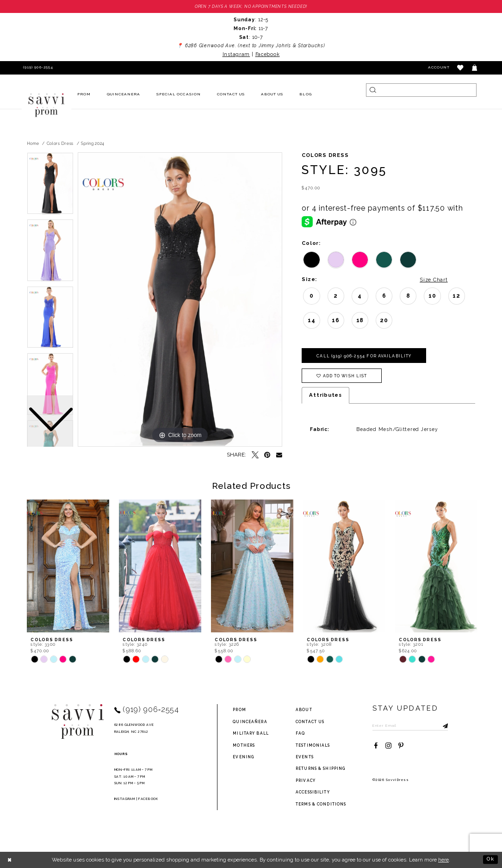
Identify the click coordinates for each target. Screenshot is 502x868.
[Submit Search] (373, 90)
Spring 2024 (93, 144)
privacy (306, 781)
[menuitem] (84, 95)
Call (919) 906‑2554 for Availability (364, 356)
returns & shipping (320, 769)
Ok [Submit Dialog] (490, 860)
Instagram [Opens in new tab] (236, 54)
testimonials (313, 745)
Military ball (251, 733)
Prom (239, 710)
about (304, 710)
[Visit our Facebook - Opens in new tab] (376, 746)
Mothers (244, 745)
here (443, 860)
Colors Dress (60, 144)
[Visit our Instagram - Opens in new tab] (388, 746)
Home (33, 144)
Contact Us (310, 722)
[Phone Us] (37, 68)
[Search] (421, 90)
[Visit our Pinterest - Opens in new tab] (401, 746)
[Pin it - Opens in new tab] (268, 455)
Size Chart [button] (433, 280)
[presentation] (68, 566)
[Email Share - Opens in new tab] (279, 455)
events (305, 757)
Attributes (325, 395)
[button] (461, 68)
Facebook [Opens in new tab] (268, 54)
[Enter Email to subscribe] (411, 725)
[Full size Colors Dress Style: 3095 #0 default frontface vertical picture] (180, 300)
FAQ (300, 733)
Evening (243, 757)
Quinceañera (250, 722)
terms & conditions (321, 804)
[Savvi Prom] (46, 105)
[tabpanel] (180, 300)
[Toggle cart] (475, 68)
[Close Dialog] (10, 860)
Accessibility (313, 792)
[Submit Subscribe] (442, 725)
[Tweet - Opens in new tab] (255, 455)
